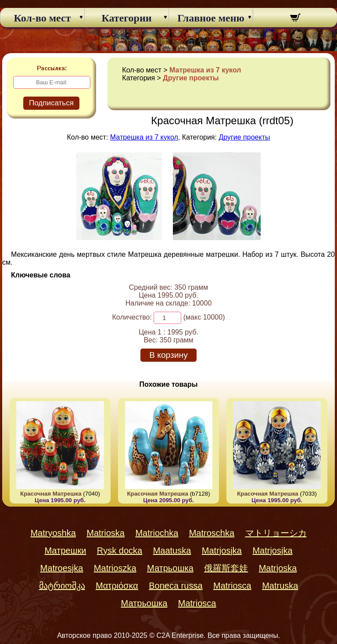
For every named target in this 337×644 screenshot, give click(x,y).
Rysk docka (120, 550)
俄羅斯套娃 (226, 568)
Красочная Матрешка (51, 494)
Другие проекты (191, 78)
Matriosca (232, 586)
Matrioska (106, 533)
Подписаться (51, 103)
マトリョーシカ (276, 533)
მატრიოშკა (62, 586)
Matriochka (157, 533)
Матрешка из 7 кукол (205, 70)
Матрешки (65, 550)
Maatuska (172, 550)
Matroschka (212, 533)
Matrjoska (278, 568)
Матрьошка (170, 568)
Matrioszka (115, 568)
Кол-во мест (43, 18)
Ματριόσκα (117, 586)
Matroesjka (62, 568)
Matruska (280, 586)
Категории (126, 18)
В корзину (168, 355)
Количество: (132, 317)
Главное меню (211, 18)
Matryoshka (53, 533)
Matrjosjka (222, 550)
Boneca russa (176, 586)
